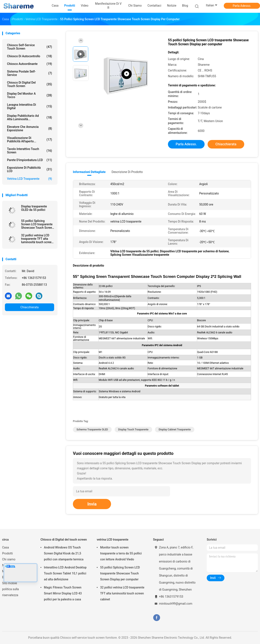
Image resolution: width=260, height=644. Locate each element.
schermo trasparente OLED (92, 430)
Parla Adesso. (242, 6)
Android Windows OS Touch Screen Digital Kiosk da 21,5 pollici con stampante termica (64, 553)
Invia (92, 504)
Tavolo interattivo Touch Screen (30, 151)
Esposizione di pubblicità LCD (30, 169)
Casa (6, 547)
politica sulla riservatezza (10, 592)
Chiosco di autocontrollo (30, 56)
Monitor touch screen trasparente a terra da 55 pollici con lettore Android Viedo (121, 553)
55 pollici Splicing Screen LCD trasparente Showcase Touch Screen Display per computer (37, 224)
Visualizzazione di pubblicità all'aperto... (30, 140)
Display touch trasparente (133, 430)
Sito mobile (10, 583)
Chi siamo (9, 559)
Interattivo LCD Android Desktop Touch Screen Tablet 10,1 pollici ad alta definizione (65, 573)
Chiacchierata (30, 307)
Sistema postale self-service (30, 73)
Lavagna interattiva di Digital (30, 106)
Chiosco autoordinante (30, 64)
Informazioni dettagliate (89, 172)
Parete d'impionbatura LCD (30, 160)
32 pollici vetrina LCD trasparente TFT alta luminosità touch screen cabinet (37, 239)
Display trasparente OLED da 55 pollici (34, 208)
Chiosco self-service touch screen (30, 47)
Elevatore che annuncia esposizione (30, 129)
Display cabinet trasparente (175, 430)
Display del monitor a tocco (30, 95)
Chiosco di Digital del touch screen (30, 84)
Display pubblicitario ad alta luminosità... (30, 117)
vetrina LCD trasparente (30, 179)
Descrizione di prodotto (127, 172)
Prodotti (7, 553)
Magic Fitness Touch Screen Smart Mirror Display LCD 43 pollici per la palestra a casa (63, 593)
